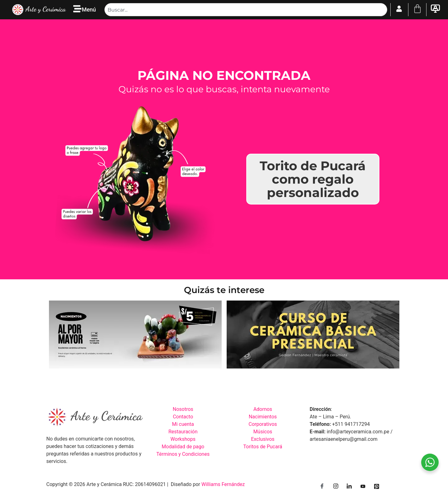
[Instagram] (336, 487)
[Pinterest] (377, 487)
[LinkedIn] (349, 487)
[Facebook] (322, 487)
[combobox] (246, 10)
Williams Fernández (223, 484)
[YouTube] (363, 487)
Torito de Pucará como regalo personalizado (313, 179)
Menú (89, 10)
